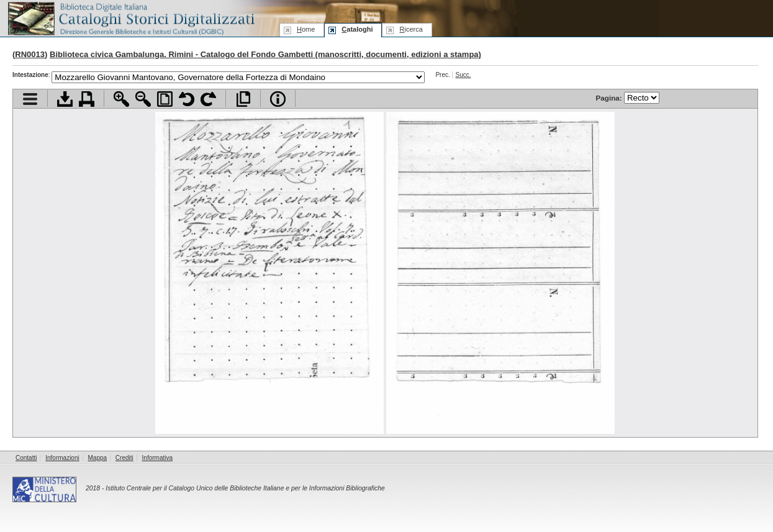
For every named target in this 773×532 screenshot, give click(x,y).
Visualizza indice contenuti (30, 99)
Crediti (124, 458)
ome (306, 29)
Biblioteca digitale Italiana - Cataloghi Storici (130, 18)
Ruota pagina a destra (208, 99)
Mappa (98, 458)
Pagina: (628, 98)
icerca (411, 29)
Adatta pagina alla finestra (165, 99)
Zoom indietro (143, 99)
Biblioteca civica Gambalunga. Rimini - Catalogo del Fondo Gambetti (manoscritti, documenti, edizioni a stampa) (265, 54)
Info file (278, 99)
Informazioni (62, 458)
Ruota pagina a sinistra (187, 99)
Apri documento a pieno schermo (243, 99)
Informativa (157, 458)
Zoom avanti (121, 99)
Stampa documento (87, 99)
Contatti (26, 458)
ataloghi (357, 29)
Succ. (463, 75)
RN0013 (30, 54)
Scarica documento (65, 99)
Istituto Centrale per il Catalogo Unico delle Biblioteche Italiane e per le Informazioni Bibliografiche (245, 488)
